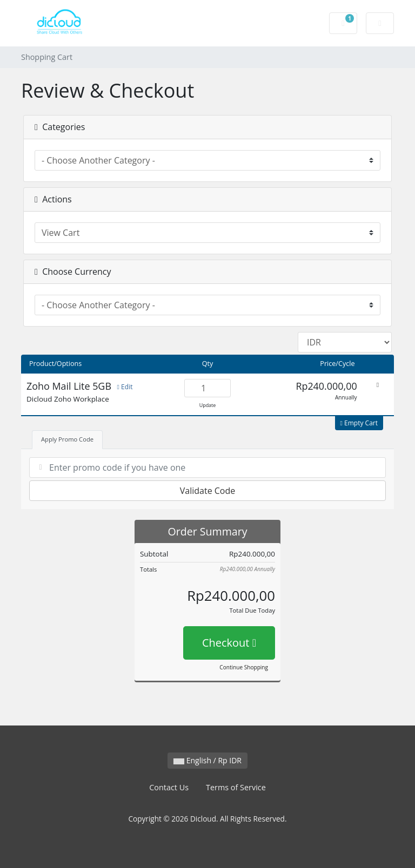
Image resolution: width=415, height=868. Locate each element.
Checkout (229, 643)
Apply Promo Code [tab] (67, 439)
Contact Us (169, 787)
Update (208, 405)
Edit (125, 387)
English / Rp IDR (207, 760)
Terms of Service (236, 787)
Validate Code (208, 491)
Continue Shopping (244, 667)
